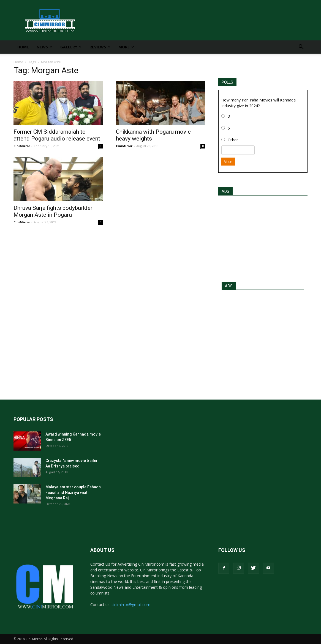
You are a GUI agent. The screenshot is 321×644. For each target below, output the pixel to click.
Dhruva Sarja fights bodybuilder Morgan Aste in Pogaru (53, 211)
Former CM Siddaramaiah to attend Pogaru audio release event (57, 135)
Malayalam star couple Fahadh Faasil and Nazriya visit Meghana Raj (73, 492)
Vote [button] (228, 162)
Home (23, 47)
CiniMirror (22, 146)
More (126, 47)
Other (233, 140)
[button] (301, 47)
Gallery (71, 47)
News (44, 47)
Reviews (100, 47)
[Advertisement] (263, 237)
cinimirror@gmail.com (131, 605)
